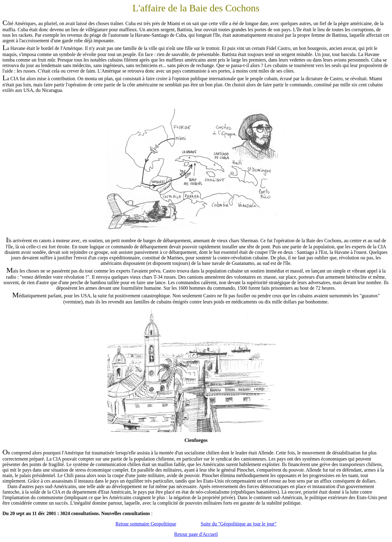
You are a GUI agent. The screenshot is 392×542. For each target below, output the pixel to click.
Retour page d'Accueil (196, 534)
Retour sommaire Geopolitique (146, 524)
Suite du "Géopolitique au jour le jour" (239, 524)
